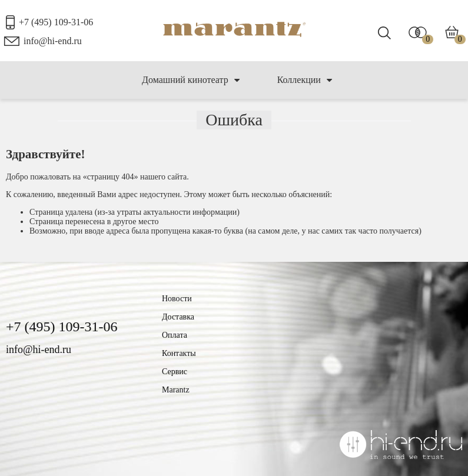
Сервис (175, 372)
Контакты (179, 353)
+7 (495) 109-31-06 (56, 22)
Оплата (175, 335)
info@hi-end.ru (53, 41)
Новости (177, 299)
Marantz (176, 390)
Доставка (178, 317)
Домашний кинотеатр (191, 80)
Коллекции (305, 80)
